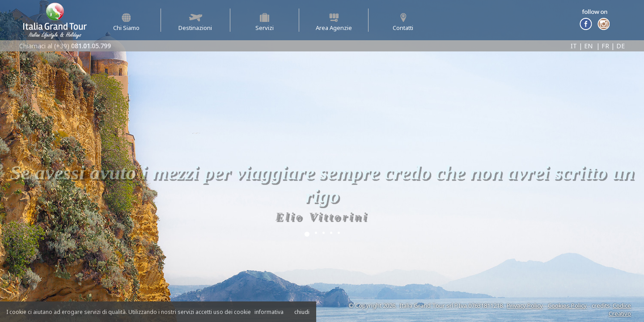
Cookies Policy (567, 305)
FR (605, 46)
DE (621, 46)
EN (588, 46)
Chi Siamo (126, 22)
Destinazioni (195, 22)
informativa (269, 312)
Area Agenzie (334, 22)
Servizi (265, 22)
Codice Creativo (620, 309)
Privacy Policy (525, 305)
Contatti (403, 22)
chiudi (302, 312)
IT (574, 46)
